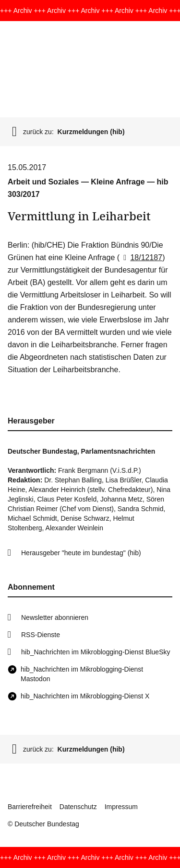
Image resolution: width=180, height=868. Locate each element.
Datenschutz (78, 807)
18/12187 (141, 257)
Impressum (121, 807)
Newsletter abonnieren (55, 617)
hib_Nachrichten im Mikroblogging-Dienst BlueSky (96, 652)
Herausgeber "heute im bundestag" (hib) (81, 553)
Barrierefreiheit (30, 807)
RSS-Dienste (41, 635)
